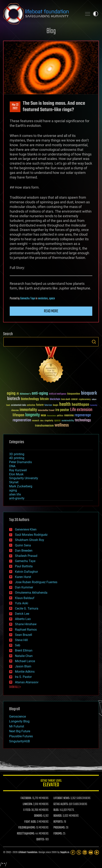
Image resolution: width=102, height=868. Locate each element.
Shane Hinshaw (26, 624)
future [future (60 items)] (40, 405)
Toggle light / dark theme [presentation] (96, 14)
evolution (43, 299)
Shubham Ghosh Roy (30, 540)
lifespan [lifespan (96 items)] (18, 415)
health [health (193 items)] (65, 405)
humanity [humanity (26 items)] (94, 405)
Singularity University (24, 478)
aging (13, 490)
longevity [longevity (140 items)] (33, 415)
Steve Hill (21, 640)
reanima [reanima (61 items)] (69, 415)
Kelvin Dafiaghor (26, 572)
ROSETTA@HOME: (26, 834)
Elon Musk (16, 474)
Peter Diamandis (20, 462)
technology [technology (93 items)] (83, 420)
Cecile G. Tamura (27, 608)
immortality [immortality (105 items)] (28, 410)
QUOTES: (41, 840)
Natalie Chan (24, 656)
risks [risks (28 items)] (42, 421)
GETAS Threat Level (51, 784)
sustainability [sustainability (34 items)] (68, 421)
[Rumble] (97, 852)
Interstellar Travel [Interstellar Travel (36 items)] (46, 411)
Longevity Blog (19, 721)
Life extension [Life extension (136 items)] (81, 410)
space (52, 299)
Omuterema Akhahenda (31, 593)
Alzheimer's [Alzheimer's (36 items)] (25, 394)
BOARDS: (58, 816)
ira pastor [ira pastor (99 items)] (62, 410)
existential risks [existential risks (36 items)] (19, 405)
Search (94, 342)
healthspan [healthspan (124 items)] (80, 405)
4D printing (17, 458)
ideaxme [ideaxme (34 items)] (15, 411)
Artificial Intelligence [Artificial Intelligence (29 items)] (58, 394)
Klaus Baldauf (25, 598)
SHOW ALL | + (15, 687)
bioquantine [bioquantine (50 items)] (74, 394)
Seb (18, 645)
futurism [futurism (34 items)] (48, 405)
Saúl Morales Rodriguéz (31, 535)
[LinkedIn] (85, 852)
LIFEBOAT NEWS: (62, 798)
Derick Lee (22, 614)
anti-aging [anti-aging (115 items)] (40, 394)
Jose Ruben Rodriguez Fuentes (36, 582)
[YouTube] (91, 852)
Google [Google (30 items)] (56, 405)
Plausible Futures (21, 736)
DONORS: (38, 816)
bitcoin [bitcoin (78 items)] (44, 399)
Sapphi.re (65, 852)
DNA (12, 466)
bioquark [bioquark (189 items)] (89, 393)
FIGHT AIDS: (30, 822)
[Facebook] (73, 852)
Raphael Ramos (26, 630)
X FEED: (27, 810)
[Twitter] (79, 852)
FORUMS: (58, 834)
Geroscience (17, 716)
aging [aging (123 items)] (11, 394)
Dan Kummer (24, 587)
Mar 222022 (15, 107)
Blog (51, 31)
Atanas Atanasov (27, 682)
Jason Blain (23, 666)
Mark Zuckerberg (21, 486)
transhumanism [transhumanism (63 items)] (44, 426)
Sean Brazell (24, 635)
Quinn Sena (23, 545)
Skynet (14, 482)
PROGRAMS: (59, 828)
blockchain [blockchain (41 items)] (55, 399)
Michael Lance (25, 661)
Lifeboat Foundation (28, 852)
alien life (15, 494)
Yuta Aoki (22, 603)
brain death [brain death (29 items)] (66, 400)
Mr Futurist (17, 726)
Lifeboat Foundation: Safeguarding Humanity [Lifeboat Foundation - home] (41, 14)
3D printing (17, 454)
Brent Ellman (24, 650)
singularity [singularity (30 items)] (49, 421)
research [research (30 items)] (36, 421)
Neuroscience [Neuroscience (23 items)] (51, 416)
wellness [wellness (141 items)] (62, 425)
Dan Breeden (24, 551)
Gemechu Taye (28, 299)
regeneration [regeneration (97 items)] (22, 420)
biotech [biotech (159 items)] (14, 399)
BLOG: (56, 810)
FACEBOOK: (26, 798)
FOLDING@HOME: (27, 828)
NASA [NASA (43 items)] (43, 416)
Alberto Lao (23, 619)
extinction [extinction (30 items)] (31, 405)
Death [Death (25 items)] (8, 405)
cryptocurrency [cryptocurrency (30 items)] (85, 400)
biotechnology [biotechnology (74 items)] (30, 399)
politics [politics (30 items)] (60, 416)
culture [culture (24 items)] (94, 400)
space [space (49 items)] (57, 420)
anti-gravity (17, 498)
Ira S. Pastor (23, 677)
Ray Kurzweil (18, 470)
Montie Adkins (25, 672)
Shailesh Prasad (26, 556)
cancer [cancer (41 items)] (74, 399)
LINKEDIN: (28, 804)
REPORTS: (58, 822)
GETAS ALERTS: (61, 804)
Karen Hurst (23, 577)
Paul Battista (24, 566)
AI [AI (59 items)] (18, 394)
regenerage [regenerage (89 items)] (83, 415)
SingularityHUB (20, 741)
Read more (51, 311)
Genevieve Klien (26, 529)
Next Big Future (20, 731)
